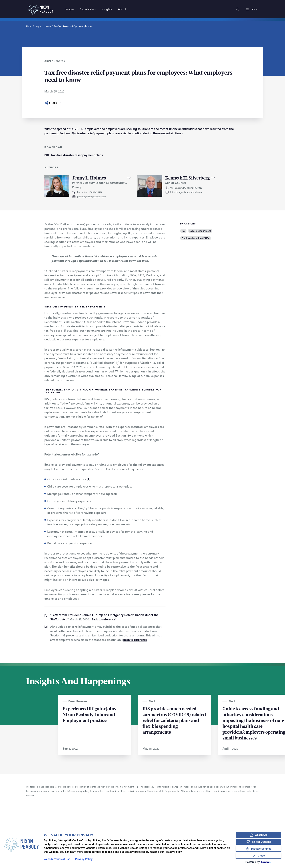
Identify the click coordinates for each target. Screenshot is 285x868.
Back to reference (103, 619)
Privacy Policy (84, 859)
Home (29, 26)
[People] (69, 9)
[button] (104, 197)
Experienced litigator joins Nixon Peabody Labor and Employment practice (89, 714)
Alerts (48, 26)
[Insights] (107, 9)
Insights (39, 26)
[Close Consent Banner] (258, 856)
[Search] (237, 9)
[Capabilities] (88, 9)
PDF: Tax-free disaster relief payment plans (74, 155)
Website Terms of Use (57, 859)
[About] (122, 9)
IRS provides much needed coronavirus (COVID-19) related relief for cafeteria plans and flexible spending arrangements (174, 720)
